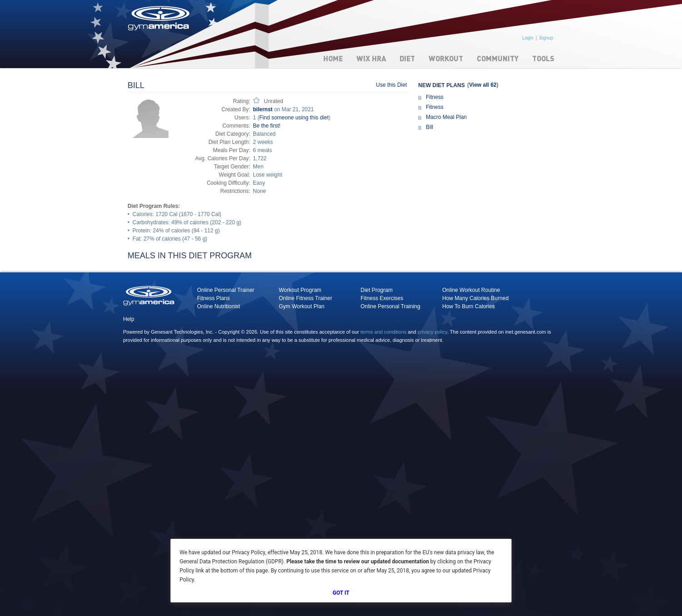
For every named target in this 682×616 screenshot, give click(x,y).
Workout (446, 58)
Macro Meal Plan (446, 117)
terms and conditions (384, 332)
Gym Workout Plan (301, 306)
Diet (407, 58)
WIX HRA (371, 58)
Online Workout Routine (471, 290)
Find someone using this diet (294, 118)
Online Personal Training (390, 306)
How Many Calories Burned (475, 298)
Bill (430, 127)
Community (498, 58)
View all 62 (483, 85)
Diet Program (377, 290)
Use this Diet (391, 85)
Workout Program (300, 290)
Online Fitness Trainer (305, 298)
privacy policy (432, 332)
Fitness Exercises (382, 298)
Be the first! (267, 126)
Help (129, 319)
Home (333, 58)
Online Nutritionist (219, 306)
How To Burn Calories (469, 306)
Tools (543, 58)
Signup (546, 38)
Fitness (435, 97)
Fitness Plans (213, 298)
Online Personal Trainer (226, 290)
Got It (341, 593)
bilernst (263, 109)
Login (528, 38)
